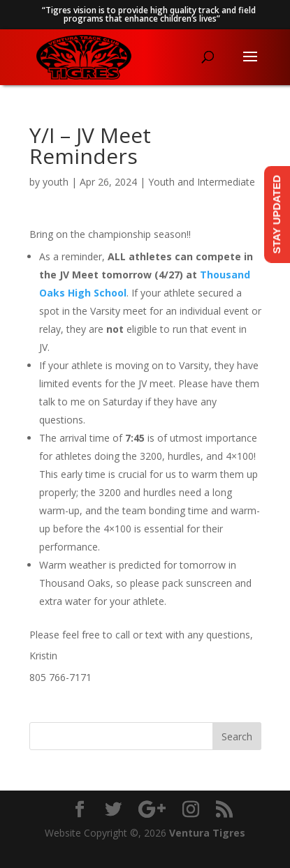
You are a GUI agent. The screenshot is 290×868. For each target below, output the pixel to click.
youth (56, 182)
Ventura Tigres (207, 833)
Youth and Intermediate (202, 182)
